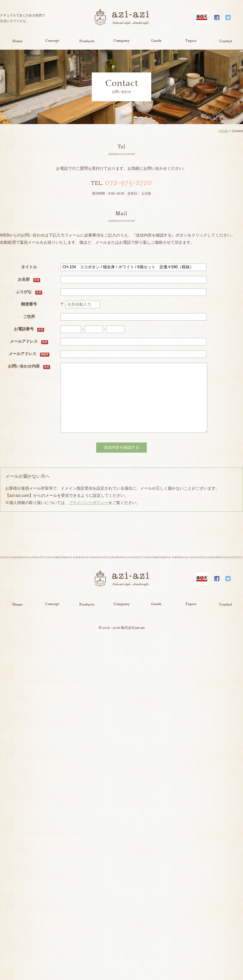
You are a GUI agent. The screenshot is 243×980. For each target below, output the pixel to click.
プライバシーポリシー (89, 503)
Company (121, 41)
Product (87, 41)
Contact (226, 41)
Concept (52, 41)
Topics (191, 41)
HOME (223, 131)
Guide (156, 41)
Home (17, 41)
